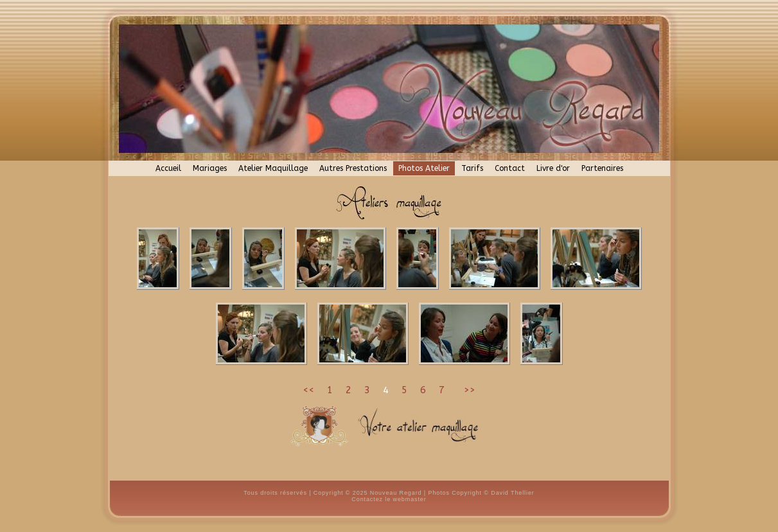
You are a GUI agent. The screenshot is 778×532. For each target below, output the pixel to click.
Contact (510, 168)
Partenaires (602, 168)
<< (308, 390)
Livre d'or (553, 168)
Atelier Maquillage (273, 168)
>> (468, 390)
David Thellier (512, 493)
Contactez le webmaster (389, 499)
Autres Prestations (353, 168)
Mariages (210, 168)
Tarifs (472, 168)
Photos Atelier (424, 168)
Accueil (168, 168)
